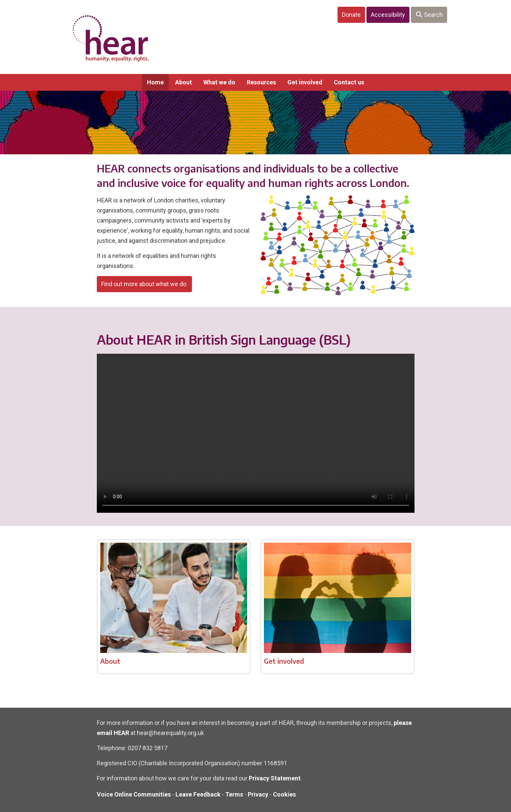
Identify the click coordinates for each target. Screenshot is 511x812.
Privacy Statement (275, 778)
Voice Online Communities (134, 794)
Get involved (305, 82)
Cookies (284, 794)
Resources (261, 82)
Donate (351, 15)
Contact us (349, 82)
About (184, 82)
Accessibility (388, 15)
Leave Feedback (198, 794)
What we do (219, 82)
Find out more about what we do (144, 284)
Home (155, 82)
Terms (234, 794)
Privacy (258, 794)
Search (429, 15)
